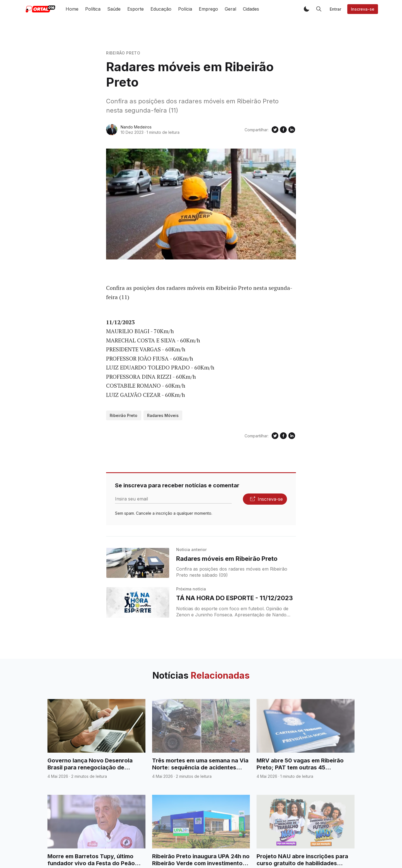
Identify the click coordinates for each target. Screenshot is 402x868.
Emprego (208, 9)
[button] (307, 9)
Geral (230, 9)
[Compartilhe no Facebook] (283, 130)
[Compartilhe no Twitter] (275, 130)
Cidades (251, 9)
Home (72, 9)
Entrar (335, 9)
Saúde (114, 9)
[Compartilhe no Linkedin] (292, 130)
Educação (161, 9)
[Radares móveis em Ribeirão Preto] (138, 563)
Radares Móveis (163, 415)
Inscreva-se (363, 9)
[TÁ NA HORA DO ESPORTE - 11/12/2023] (138, 602)
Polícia (185, 9)
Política (93, 9)
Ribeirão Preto (123, 53)
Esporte (136, 9)
